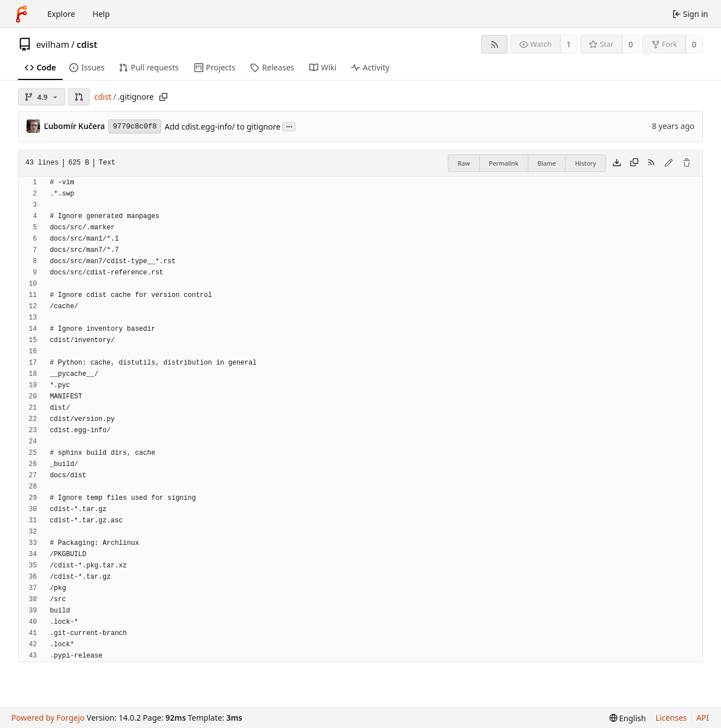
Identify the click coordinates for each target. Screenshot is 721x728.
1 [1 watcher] (569, 44)
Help (101, 14)
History (586, 163)
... (289, 126)
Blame (547, 163)
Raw (464, 163)
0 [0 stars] (631, 44)
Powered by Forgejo (48, 718)
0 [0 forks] (694, 44)
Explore (61, 14)
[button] (79, 97)
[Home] (21, 14)
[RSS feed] (494, 44)
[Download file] (617, 163)
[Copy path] (163, 97)
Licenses (671, 718)
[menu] (628, 718)
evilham (53, 45)
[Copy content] (634, 163)
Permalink (504, 163)
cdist (87, 45)
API (702, 718)
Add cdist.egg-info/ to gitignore (222, 126)
